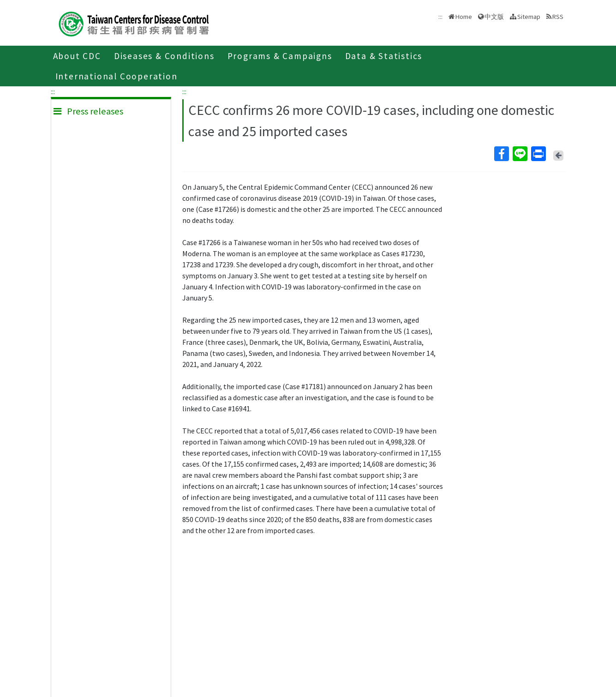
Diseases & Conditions (164, 56)
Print (538, 154)
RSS (558, 17)
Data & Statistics (384, 56)
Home (464, 17)
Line (520, 154)
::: (53, 91)
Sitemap (529, 17)
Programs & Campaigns (280, 56)
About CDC (77, 56)
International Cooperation (117, 76)
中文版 (494, 17)
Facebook (501, 154)
